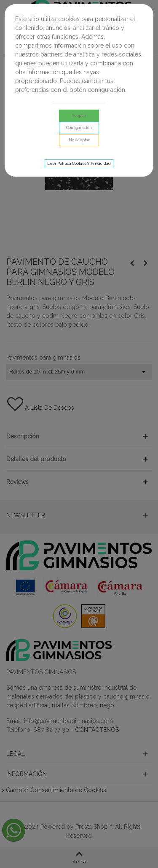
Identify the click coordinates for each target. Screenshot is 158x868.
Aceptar (79, 116)
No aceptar (79, 140)
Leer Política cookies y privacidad (79, 164)
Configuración (79, 128)
